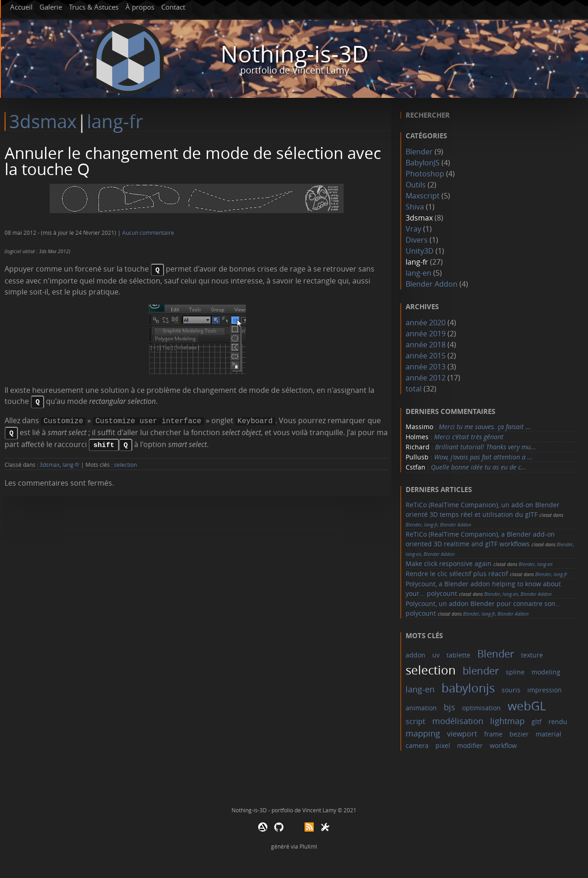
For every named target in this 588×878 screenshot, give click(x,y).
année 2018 (426, 345)
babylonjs (468, 688)
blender (481, 671)
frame (493, 734)
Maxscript (423, 196)
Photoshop (425, 174)
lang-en (418, 273)
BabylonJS (423, 163)
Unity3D (420, 251)
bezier (519, 734)
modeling (546, 672)
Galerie (51, 7)
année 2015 (426, 356)
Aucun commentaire (148, 233)
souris (511, 690)
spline (515, 672)
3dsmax (43, 121)
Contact (173, 7)
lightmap (507, 721)
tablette (458, 655)
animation (421, 708)
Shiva (415, 207)
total (415, 389)
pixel (443, 745)
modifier (470, 745)
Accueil (21, 7)
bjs (449, 707)
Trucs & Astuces (94, 7)
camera (417, 745)
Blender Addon (432, 284)
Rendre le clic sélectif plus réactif (457, 574)
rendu (558, 722)
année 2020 (426, 323)
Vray (413, 229)
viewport (462, 734)
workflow (503, 745)
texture (532, 655)
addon (416, 655)
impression (545, 690)
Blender (419, 152)
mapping (423, 733)
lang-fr (115, 121)
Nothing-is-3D (294, 54)
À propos (140, 7)
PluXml (308, 846)
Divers (417, 240)
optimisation (481, 708)
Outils (416, 185)
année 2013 (426, 367)
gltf (537, 722)
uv (436, 655)
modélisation (458, 721)
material (548, 734)
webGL (527, 706)
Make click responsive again (449, 564)
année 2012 (426, 378)
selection (125, 460)
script (416, 721)
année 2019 (426, 334)
